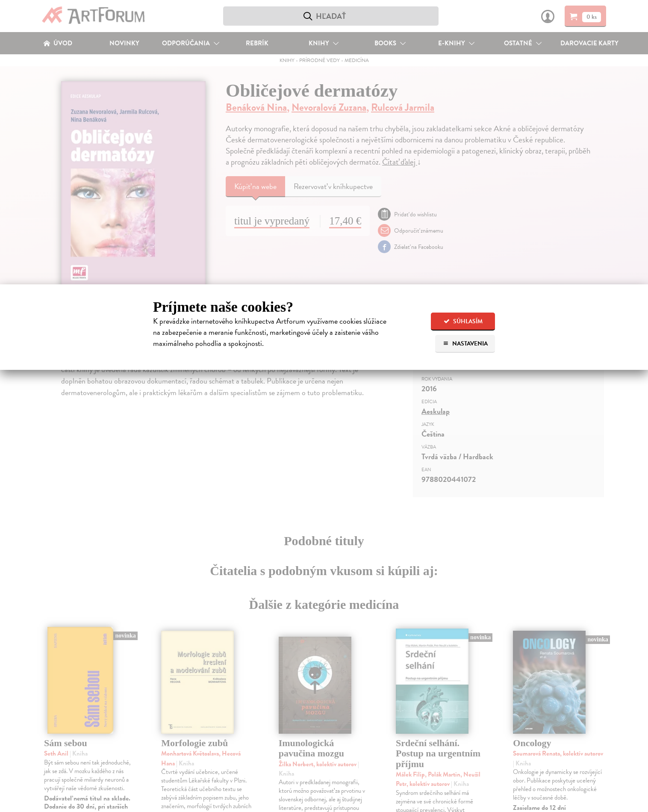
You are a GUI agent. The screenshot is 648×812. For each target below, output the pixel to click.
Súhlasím (463, 321)
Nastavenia (465, 344)
